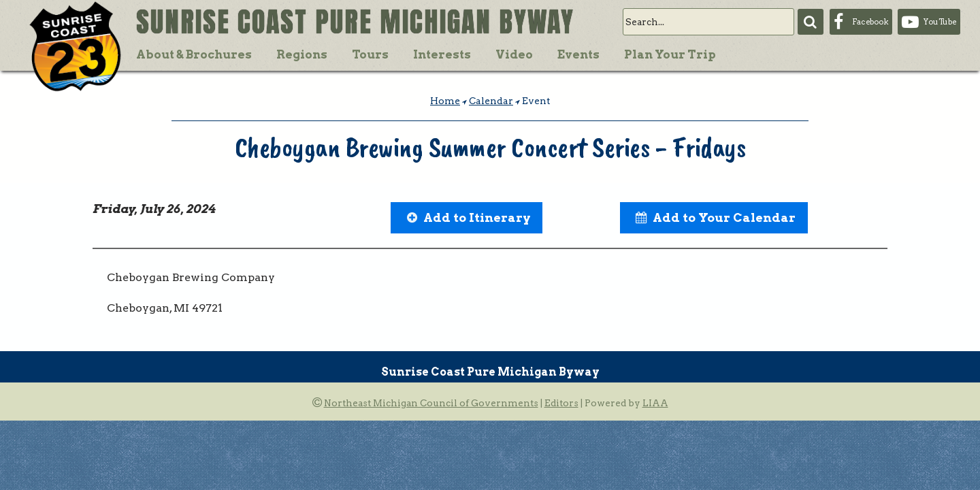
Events (578, 54)
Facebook (870, 22)
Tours (370, 54)
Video (514, 54)
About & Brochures (194, 54)
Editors (561, 403)
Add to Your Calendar (724, 217)
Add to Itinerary (477, 217)
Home (445, 101)
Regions (302, 54)
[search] (708, 22)
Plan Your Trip (670, 54)
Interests (442, 54)
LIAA (655, 403)
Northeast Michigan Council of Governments (431, 403)
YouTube (940, 22)
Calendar (491, 101)
